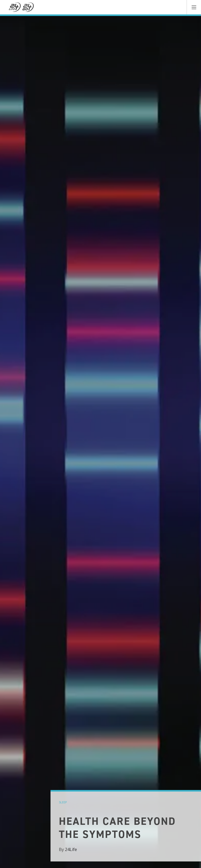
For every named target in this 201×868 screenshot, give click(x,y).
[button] (194, 7)
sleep (63, 802)
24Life (71, 849)
